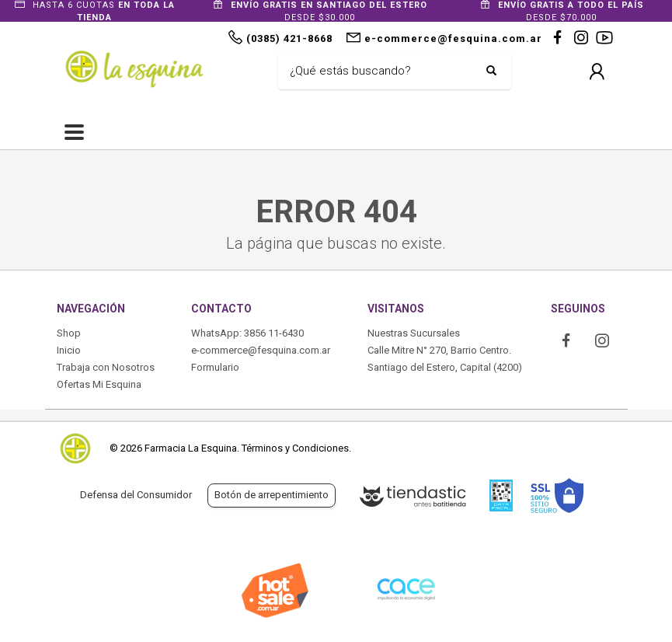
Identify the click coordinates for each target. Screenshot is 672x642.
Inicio (69, 350)
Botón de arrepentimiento (272, 495)
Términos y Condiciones (295, 448)
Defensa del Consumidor (136, 495)
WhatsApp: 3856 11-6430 (247, 333)
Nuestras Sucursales (414, 333)
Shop (69, 333)
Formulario (215, 367)
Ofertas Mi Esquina (99, 384)
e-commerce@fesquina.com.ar (261, 350)
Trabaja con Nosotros (106, 367)
